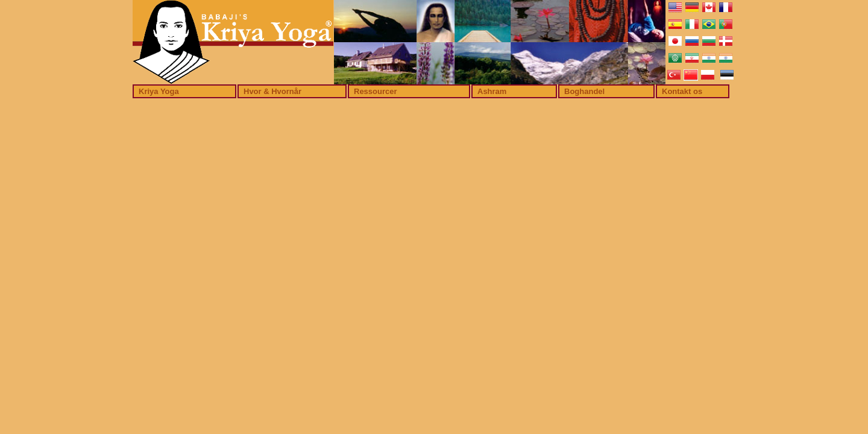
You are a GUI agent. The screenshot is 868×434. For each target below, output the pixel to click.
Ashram (492, 91)
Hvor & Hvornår (272, 91)
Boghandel (584, 91)
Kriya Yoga (159, 91)
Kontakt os (682, 91)
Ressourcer (376, 91)
